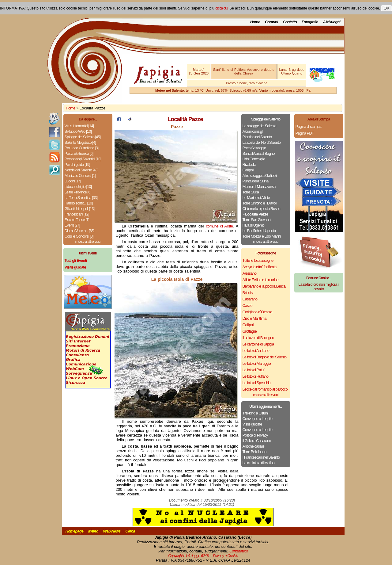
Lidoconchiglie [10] (78, 187)
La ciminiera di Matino (258, 463)
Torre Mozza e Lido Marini (262, 236)
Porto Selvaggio (254, 148)
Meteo (93, 531)
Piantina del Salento (257, 137)
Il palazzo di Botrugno (258, 338)
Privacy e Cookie (225, 556)
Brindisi (248, 293)
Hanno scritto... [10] (79, 203)
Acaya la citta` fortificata (260, 267)
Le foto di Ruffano (255, 376)
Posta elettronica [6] (79, 153)
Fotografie (310, 22)
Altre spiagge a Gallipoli (260, 176)
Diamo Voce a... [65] (79, 231)
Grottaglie (250, 331)
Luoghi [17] (73, 181)
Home (255, 22)
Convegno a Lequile (258, 419)
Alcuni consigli (253, 131)
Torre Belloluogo (254, 452)
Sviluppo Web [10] (78, 131)
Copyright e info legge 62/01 (189, 556)
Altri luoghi (332, 22)
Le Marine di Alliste (256, 198)
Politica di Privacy (255, 435)
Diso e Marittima (254, 318)
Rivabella (249, 164)
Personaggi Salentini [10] (83, 159)
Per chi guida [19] (77, 164)
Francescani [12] (77, 214)
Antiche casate (253, 446)
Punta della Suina (256, 181)
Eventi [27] (72, 225)
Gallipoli (248, 170)
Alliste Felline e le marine (261, 280)
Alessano (249, 273)
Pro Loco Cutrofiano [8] (82, 148)
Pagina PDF (305, 133)
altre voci (88, 241)
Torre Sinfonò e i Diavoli (260, 203)
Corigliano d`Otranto (257, 312)
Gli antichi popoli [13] (80, 209)
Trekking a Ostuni (255, 413)
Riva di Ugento (253, 225)
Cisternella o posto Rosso (261, 209)
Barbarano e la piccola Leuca (264, 286)
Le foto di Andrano (256, 351)
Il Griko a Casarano (257, 441)
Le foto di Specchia (257, 383)
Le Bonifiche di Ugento (259, 231)
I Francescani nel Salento (261, 457)
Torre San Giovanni (257, 220)
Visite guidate (252, 424)
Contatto (290, 22)
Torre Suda (251, 192)
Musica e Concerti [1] (80, 176)
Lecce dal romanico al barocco (265, 389)
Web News (112, 531)
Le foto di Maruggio (257, 363)
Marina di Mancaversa (259, 187)
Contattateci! (239, 551)
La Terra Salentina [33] (81, 198)
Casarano (250, 299)
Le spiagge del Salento (259, 126)
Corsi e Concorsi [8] (79, 236)
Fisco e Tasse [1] (77, 220)
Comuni (271, 22)
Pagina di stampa (308, 126)
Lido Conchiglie (254, 159)
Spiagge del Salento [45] (83, 137)
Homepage (74, 531)
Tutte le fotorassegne (258, 260)
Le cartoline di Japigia (258, 344)
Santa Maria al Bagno (259, 153)
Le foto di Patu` (254, 370)
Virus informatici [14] (79, 126)
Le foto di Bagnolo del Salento (264, 357)
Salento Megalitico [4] (80, 142)
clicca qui (221, 8)
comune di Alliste (219, 226)
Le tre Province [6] (78, 192)
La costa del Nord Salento (262, 142)
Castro (247, 305)
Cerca (130, 531)
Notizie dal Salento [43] (81, 170)
